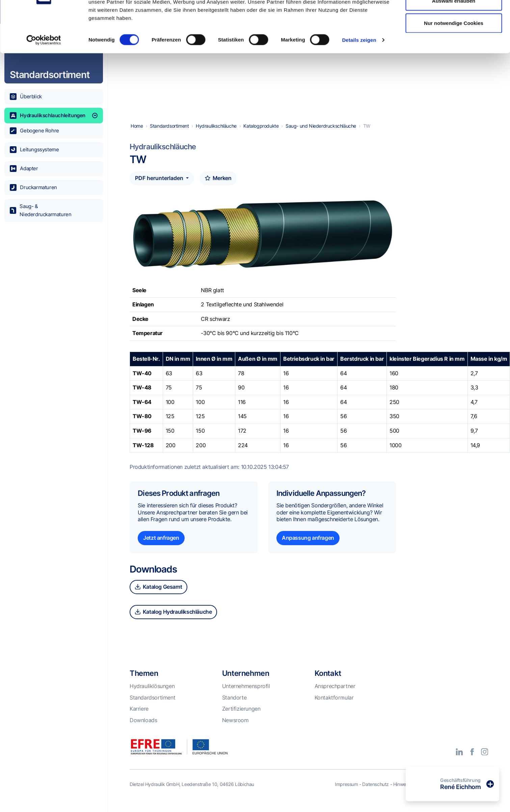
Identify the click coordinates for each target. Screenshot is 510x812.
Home (137, 135)
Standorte (234, 706)
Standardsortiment (169, 135)
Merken (218, 187)
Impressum (346, 793)
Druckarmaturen (33, 187)
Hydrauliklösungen (152, 695)
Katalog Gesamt (158, 595)
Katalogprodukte (261, 135)
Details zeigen (359, 79)
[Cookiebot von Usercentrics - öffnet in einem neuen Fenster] (44, 79)
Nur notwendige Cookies (454, 62)
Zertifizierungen (241, 717)
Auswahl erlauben (454, 40)
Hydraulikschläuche (216, 135)
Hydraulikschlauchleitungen (54, 116)
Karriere (139, 717)
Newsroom (235, 729)
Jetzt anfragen (161, 547)
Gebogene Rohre (34, 131)
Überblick (26, 97)
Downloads (143, 729)
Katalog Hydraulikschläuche (173, 620)
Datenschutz (375, 793)
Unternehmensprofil (246, 695)
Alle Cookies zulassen (454, 18)
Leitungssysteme (34, 150)
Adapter (24, 169)
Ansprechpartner (335, 695)
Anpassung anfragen (308, 547)
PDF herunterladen (160, 187)
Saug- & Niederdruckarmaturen (41, 210)
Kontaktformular (334, 706)
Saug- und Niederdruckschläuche (321, 135)
